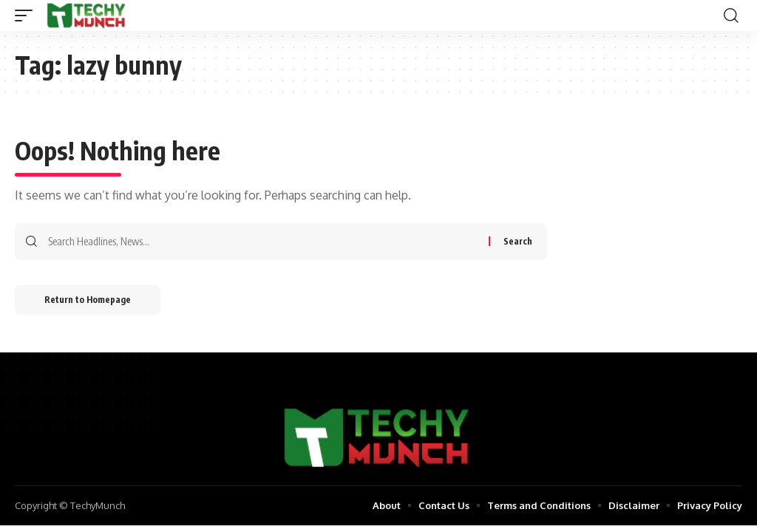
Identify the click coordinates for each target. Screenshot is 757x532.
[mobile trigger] (27, 16)
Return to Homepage (88, 300)
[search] (731, 16)
